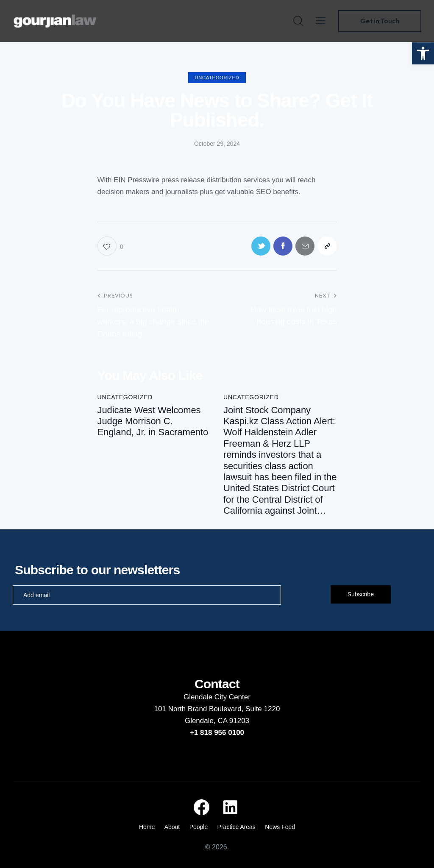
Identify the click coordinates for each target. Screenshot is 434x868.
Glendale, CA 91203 (217, 721)
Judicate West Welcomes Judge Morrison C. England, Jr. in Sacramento (153, 421)
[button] (423, 53)
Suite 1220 (263, 709)
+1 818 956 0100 (217, 733)
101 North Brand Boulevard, (200, 709)
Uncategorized (217, 78)
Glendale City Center (217, 697)
